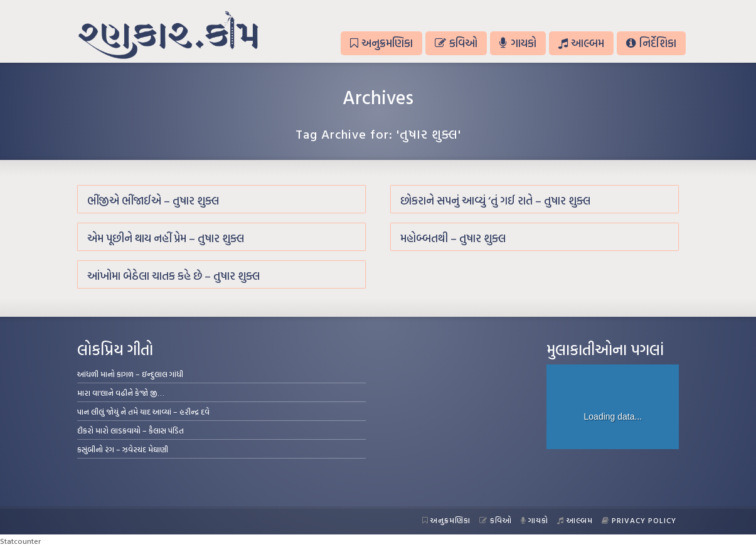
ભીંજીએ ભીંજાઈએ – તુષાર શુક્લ (153, 200)
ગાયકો (518, 43)
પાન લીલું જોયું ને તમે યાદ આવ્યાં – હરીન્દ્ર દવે (143, 412)
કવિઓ (456, 43)
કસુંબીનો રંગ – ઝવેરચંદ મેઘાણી (123, 449)
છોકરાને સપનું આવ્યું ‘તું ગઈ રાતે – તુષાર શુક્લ (495, 200)
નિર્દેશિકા (651, 43)
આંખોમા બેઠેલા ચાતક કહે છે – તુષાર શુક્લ (173, 276)
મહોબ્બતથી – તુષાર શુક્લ (453, 238)
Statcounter (20, 541)
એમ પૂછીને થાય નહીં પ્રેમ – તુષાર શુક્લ (166, 238)
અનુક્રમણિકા (381, 43)
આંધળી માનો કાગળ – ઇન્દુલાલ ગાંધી (130, 374)
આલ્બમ (581, 43)
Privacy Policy (639, 520)
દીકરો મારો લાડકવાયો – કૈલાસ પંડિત (130, 430)
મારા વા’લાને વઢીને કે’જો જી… (121, 393)
